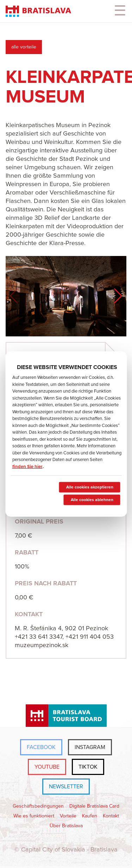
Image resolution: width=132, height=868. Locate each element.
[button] (118, 296)
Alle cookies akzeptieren (89, 487)
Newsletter (66, 787)
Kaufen (90, 816)
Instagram (90, 747)
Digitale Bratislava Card (94, 806)
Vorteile (68, 816)
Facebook (41, 747)
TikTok (88, 767)
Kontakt (111, 816)
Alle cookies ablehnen (92, 500)
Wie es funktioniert (34, 816)
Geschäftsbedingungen (38, 806)
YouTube (47, 767)
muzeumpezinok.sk (42, 645)
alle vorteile (24, 47)
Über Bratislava (66, 826)
